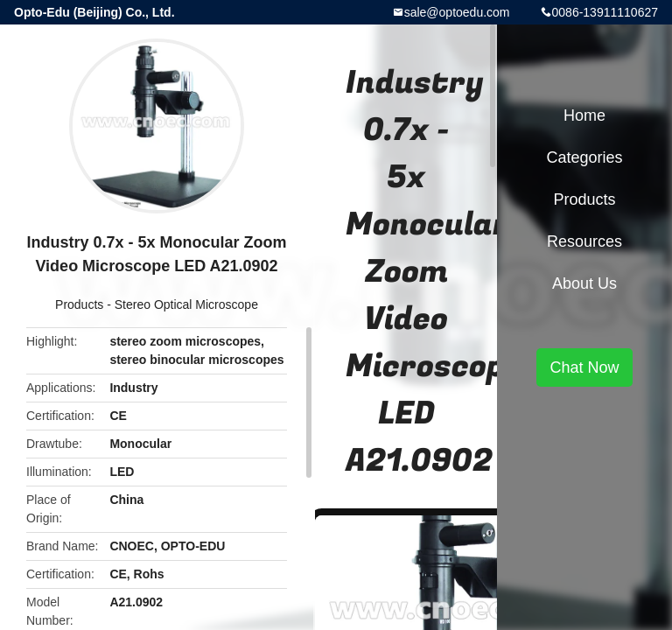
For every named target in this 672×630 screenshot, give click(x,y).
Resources (584, 241)
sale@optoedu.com (457, 12)
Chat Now (584, 367)
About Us (584, 283)
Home (584, 115)
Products (79, 304)
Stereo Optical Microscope (186, 304)
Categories (584, 157)
